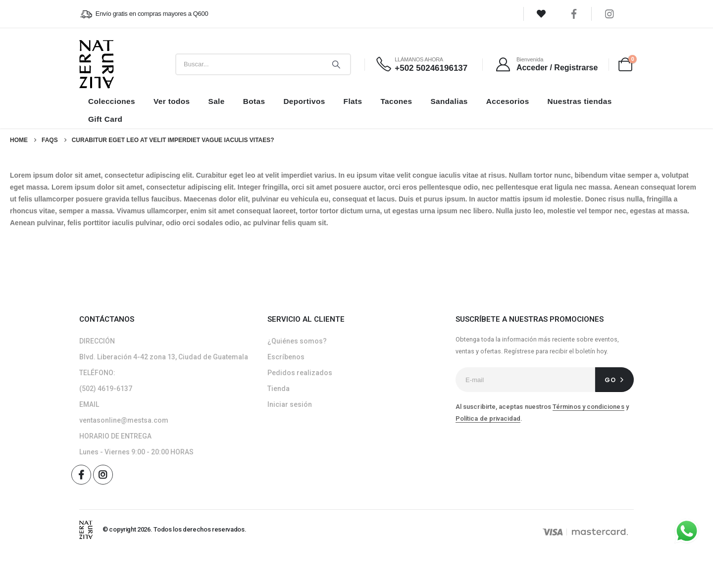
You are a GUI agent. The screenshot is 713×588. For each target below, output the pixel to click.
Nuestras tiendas (580, 101)
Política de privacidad (488, 418)
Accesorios (508, 101)
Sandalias (449, 101)
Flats (353, 101)
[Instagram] (610, 14)
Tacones (396, 101)
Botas (254, 101)
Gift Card (105, 119)
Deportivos (304, 101)
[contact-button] (614, 380)
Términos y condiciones (588, 407)
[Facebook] (574, 14)
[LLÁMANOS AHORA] (421, 65)
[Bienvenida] (546, 64)
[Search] (336, 64)
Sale (216, 101)
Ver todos (172, 101)
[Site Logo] (97, 64)
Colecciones (112, 101)
